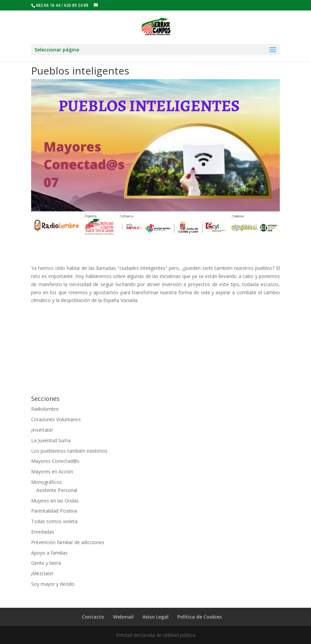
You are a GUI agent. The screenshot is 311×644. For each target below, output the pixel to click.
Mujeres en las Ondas (55, 501)
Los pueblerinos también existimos (69, 451)
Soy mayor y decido (53, 584)
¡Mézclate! (42, 573)
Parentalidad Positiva (54, 511)
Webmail (123, 617)
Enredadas (43, 532)
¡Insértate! (42, 430)
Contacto (93, 617)
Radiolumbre (45, 409)
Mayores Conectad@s (55, 461)
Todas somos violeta (54, 521)
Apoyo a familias (49, 553)
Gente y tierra (46, 563)
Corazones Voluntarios (56, 419)
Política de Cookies (199, 617)
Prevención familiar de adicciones (68, 542)
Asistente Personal (57, 490)
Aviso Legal (155, 617)
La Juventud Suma (51, 440)
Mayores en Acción (52, 471)
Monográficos (47, 482)
